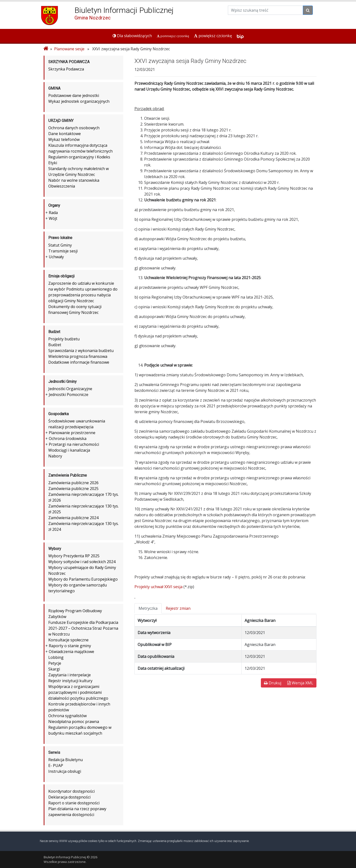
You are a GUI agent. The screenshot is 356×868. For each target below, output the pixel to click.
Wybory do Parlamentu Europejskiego (83, 579)
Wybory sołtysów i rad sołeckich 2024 (82, 562)
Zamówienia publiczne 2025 (73, 489)
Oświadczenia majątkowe (71, 652)
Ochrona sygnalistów (67, 716)
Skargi (54, 669)
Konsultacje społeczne (68, 640)
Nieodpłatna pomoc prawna (74, 722)
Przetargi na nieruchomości (74, 444)
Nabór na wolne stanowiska (74, 180)
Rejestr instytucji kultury (70, 681)
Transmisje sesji (63, 251)
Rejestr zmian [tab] (178, 608)
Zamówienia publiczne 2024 (73, 518)
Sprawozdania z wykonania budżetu (81, 351)
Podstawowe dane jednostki (74, 95)
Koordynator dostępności (71, 791)
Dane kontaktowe (65, 134)
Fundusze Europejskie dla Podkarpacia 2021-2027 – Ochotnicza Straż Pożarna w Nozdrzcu (83, 628)
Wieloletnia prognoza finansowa (78, 356)
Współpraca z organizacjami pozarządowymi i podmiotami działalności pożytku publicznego (78, 692)
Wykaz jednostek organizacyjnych (79, 101)
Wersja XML (300, 683)
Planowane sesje (69, 49)
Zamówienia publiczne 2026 (73, 483)
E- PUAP (56, 765)
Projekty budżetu (64, 339)
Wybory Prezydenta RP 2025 (74, 556)
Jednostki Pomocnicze (69, 395)
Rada (53, 213)
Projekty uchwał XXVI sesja (158, 587)
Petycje (55, 663)
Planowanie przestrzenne (72, 433)
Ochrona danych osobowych (74, 128)
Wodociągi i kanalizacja (69, 450)
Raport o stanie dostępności (74, 803)
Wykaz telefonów (64, 139)
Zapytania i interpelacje (70, 675)
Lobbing (56, 657)
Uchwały (56, 257)
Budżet (55, 345)
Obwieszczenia (62, 186)
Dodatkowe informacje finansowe (79, 362)
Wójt (53, 218)
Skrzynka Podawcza (66, 69)
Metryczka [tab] (148, 608)
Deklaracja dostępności (69, 797)
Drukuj (273, 683)
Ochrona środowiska (68, 438)
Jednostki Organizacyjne (70, 389)
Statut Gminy (60, 245)
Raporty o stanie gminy (70, 646)
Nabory (55, 456)
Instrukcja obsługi (65, 771)
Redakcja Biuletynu (66, 760)
